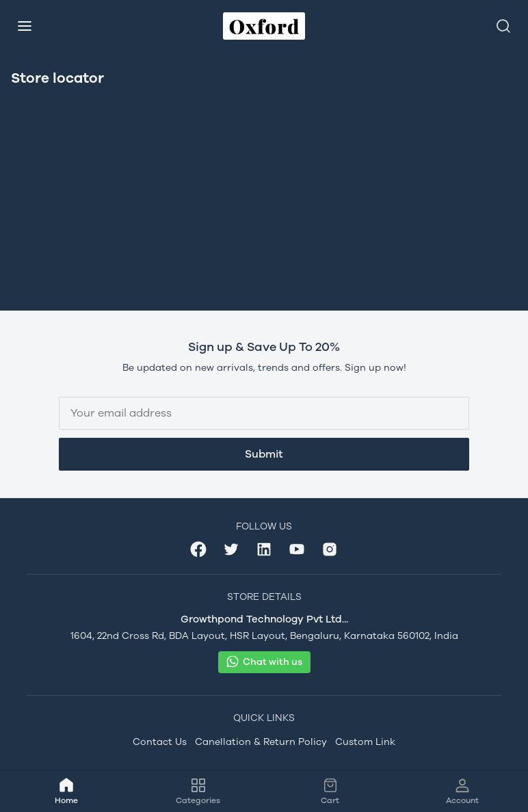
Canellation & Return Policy (261, 742)
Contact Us (160, 742)
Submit (264, 454)
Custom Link (365, 742)
